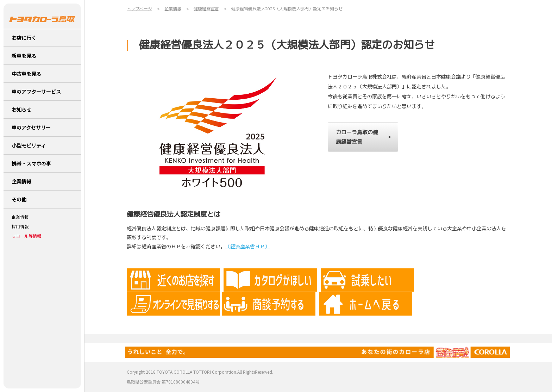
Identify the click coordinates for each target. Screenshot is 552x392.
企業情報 (20, 217)
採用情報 (20, 226)
